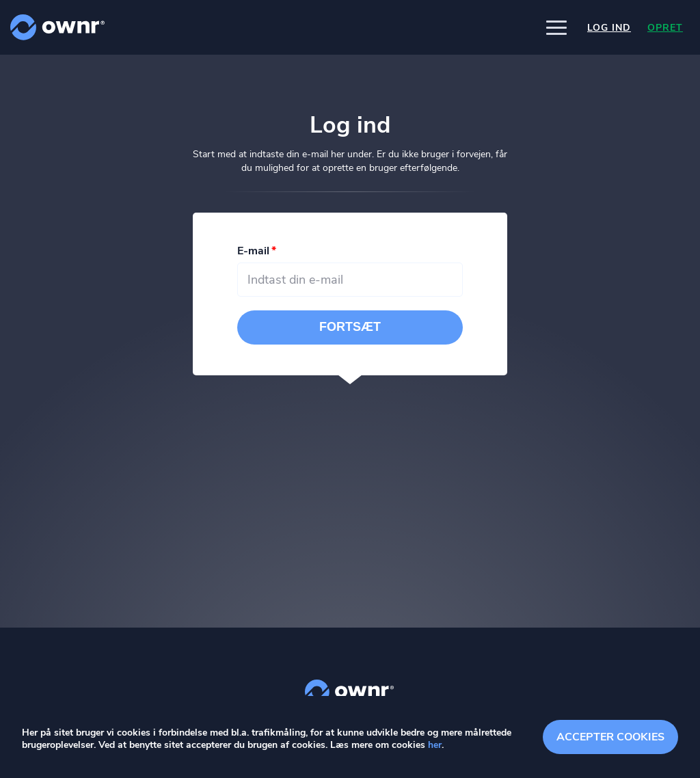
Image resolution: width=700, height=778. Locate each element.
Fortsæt (350, 328)
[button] (556, 27)
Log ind (609, 28)
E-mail (253, 252)
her (435, 745)
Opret (665, 28)
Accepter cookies (610, 737)
